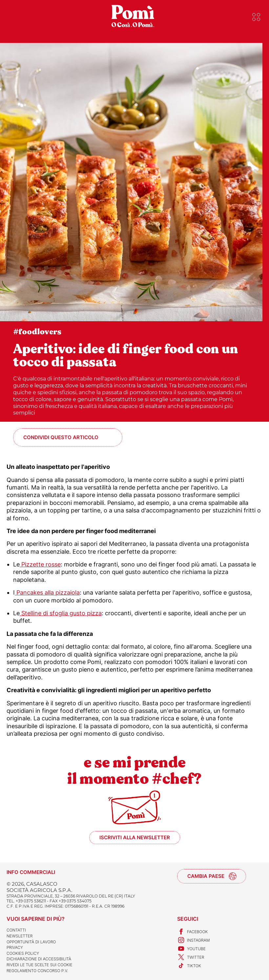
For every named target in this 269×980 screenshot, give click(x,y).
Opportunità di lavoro (31, 942)
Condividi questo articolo (61, 437)
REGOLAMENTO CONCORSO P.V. (37, 971)
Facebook (192, 932)
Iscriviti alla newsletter (135, 837)
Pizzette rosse (40, 564)
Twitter (191, 957)
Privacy (15, 947)
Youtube (191, 949)
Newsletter (20, 936)
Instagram (194, 940)
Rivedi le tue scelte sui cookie (40, 965)
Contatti (16, 930)
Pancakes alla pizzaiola (47, 592)
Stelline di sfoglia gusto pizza (61, 613)
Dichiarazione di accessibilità (39, 959)
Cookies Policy (23, 953)
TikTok (189, 966)
